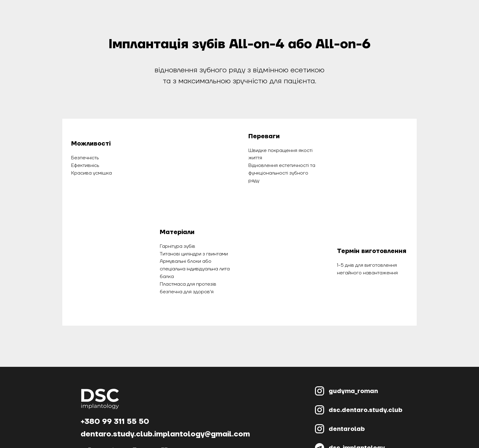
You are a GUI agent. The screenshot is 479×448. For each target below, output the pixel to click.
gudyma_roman (353, 361)
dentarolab (347, 399)
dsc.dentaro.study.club (366, 380)
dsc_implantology (357, 418)
